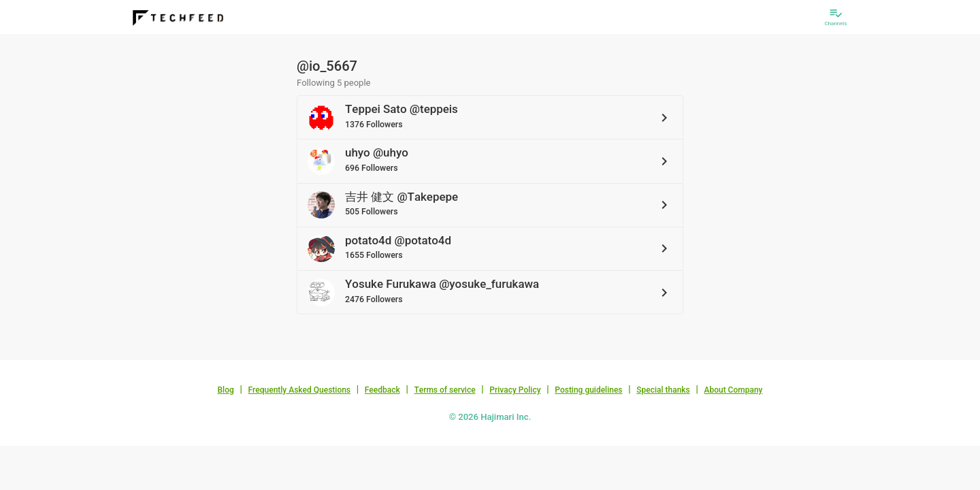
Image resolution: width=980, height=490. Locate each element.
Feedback (382, 390)
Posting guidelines (588, 390)
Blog (226, 390)
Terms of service (444, 390)
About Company (733, 390)
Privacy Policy (515, 390)
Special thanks (663, 390)
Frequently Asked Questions (299, 390)
